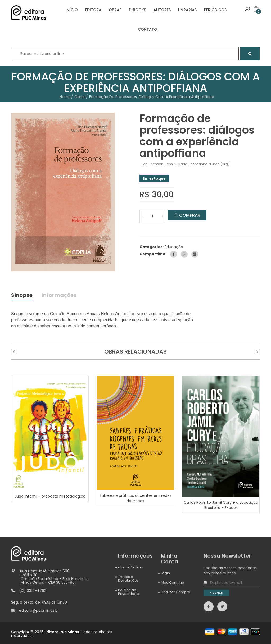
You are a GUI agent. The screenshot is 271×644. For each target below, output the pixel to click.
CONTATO (148, 29)
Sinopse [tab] (22, 296)
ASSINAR (216, 593)
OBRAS (115, 10)
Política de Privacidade (128, 592)
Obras (80, 97)
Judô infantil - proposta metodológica (50, 496)
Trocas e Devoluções (128, 579)
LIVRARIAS (187, 10)
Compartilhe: (153, 254)
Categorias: (152, 247)
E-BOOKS (137, 10)
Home (65, 97)
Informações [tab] (59, 296)
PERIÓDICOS (215, 10)
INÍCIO (72, 10)
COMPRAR (187, 215)
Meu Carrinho (173, 583)
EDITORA (93, 10)
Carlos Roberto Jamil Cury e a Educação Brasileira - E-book (221, 505)
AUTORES (162, 10)
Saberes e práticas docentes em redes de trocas (135, 498)
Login (165, 573)
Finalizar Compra (176, 592)
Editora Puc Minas (62, 632)
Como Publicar (131, 567)
